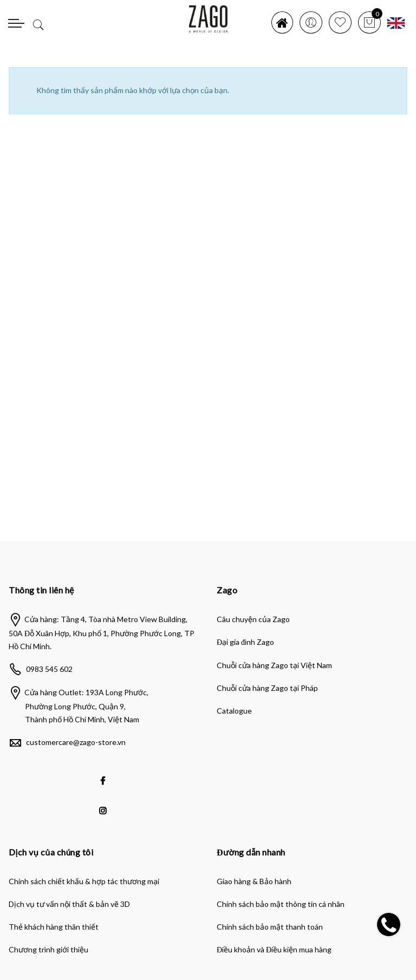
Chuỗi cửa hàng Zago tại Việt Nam (274, 665)
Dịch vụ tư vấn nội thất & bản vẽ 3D (69, 904)
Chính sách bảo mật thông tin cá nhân (281, 904)
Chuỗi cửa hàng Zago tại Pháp (267, 688)
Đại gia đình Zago (245, 642)
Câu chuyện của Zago (253, 619)
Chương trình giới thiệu (48, 949)
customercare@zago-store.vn (76, 742)
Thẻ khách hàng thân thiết (54, 927)
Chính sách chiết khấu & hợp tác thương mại (84, 881)
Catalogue (234, 711)
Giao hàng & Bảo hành (254, 881)
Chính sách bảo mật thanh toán (270, 927)
